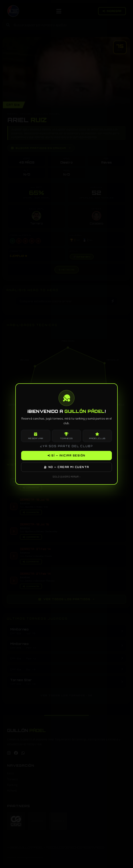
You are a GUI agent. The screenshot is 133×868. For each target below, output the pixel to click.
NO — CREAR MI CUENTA (67, 467)
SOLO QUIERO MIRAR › (67, 476)
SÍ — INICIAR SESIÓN (66, 456)
